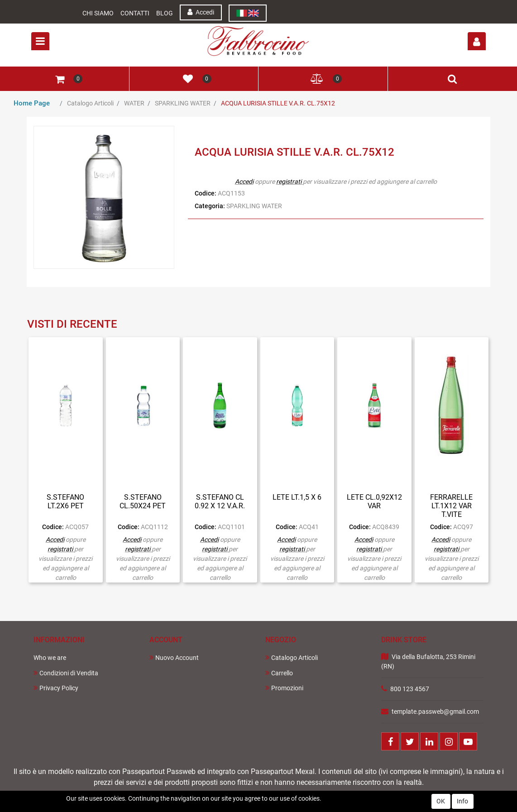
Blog (165, 13)
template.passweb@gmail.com (435, 712)
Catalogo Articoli (90, 103)
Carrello (279, 673)
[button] (477, 41)
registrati (289, 182)
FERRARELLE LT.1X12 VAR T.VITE (451, 506)
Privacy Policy (56, 688)
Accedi (201, 12)
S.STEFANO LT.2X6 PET (65, 502)
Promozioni (284, 688)
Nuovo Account (174, 657)
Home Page (32, 103)
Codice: (206, 193)
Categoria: (210, 206)
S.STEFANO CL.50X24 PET (143, 502)
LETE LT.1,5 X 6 (297, 497)
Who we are (50, 658)
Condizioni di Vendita (66, 673)
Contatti (135, 13)
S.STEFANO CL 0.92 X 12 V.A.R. (220, 502)
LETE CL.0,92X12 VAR (374, 502)
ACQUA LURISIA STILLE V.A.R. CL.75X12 (278, 103)
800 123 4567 (410, 689)
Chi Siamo (98, 13)
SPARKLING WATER (183, 103)
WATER (134, 103)
